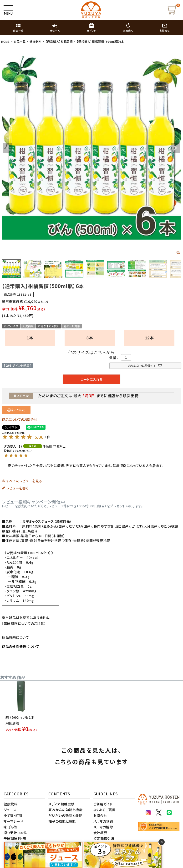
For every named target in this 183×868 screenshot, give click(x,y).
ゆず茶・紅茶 (13, 815)
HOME (5, 41)
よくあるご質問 (105, 810)
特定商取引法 (104, 838)
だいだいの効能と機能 (65, 815)
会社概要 (100, 833)
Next (175, 148)
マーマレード (13, 821)
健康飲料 (36, 41)
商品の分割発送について (21, 646)
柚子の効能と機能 (62, 821)
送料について (16, 410)
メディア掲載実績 (61, 804)
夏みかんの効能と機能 (65, 810)
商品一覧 (20, 41)
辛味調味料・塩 (15, 838)
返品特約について (15, 637)
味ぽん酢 (10, 827)
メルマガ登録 (103, 821)
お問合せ (100, 815)
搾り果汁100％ (15, 833)
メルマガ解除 (103, 827)
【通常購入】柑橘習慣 (59, 41)
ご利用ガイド (103, 804)
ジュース (10, 810)
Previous (8, 148)
